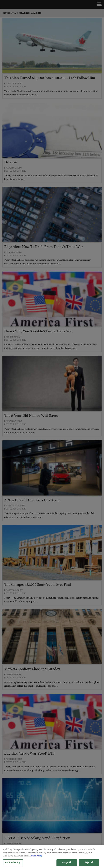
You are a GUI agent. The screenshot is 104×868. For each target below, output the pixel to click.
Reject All (89, 864)
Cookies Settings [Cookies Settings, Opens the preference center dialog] (13, 864)
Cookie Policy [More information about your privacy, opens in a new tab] (36, 857)
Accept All (67, 864)
